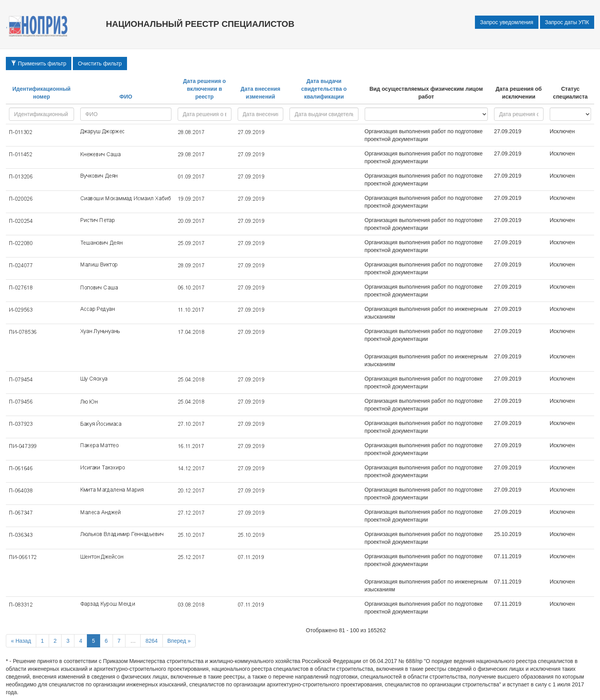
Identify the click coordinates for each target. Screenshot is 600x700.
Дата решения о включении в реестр (205, 89)
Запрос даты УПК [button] (567, 22)
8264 (151, 641)
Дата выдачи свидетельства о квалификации (324, 89)
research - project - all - (426, 114)
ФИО (126, 97)
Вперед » (179, 641)
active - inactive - (570, 114)
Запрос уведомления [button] (507, 22)
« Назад (21, 641)
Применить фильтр (39, 63)
